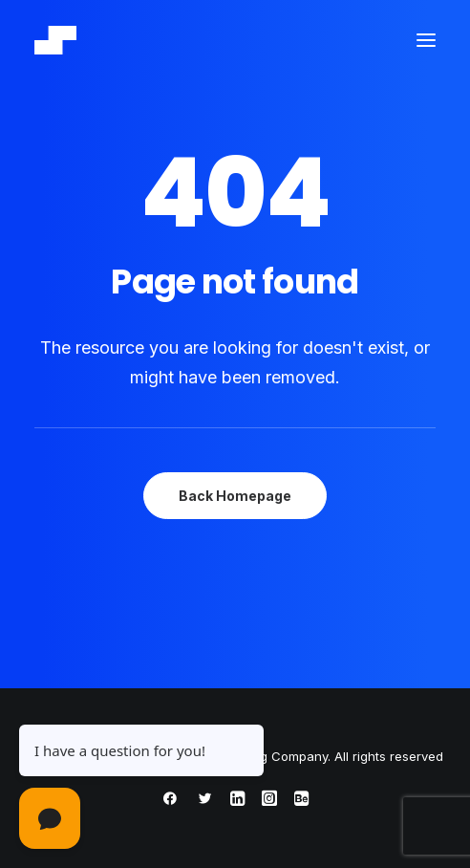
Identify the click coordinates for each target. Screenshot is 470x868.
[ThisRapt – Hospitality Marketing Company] (55, 40)
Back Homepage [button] (235, 496)
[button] (426, 40)
